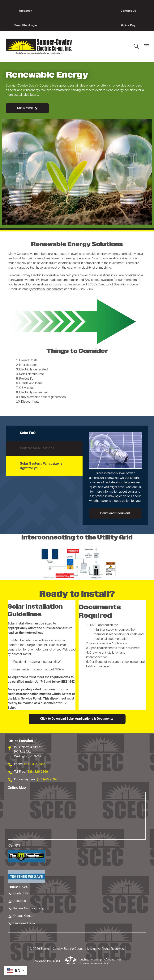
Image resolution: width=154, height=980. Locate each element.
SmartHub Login (131, 11)
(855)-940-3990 (48, 780)
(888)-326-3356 (37, 772)
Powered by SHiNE (47, 962)
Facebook (23, 11)
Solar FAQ (28, 433)
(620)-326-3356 (35, 764)
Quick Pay (23, 26)
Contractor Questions (37, 449)
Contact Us (77, 11)
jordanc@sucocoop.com (47, 289)
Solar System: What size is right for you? (41, 466)
